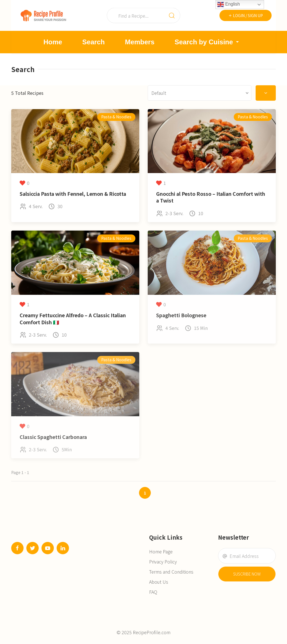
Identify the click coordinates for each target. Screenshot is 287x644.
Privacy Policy (163, 562)
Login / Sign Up (246, 15)
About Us (159, 582)
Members (140, 42)
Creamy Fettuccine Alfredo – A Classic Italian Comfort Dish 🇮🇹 (73, 319)
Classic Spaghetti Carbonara (53, 437)
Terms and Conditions (171, 572)
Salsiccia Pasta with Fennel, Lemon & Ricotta (73, 194)
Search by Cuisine (207, 42)
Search (94, 42)
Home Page (161, 551)
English (229, 4)
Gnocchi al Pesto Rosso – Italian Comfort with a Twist (211, 197)
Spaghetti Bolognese (181, 315)
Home (53, 42)
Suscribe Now (247, 574)
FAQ (153, 592)
